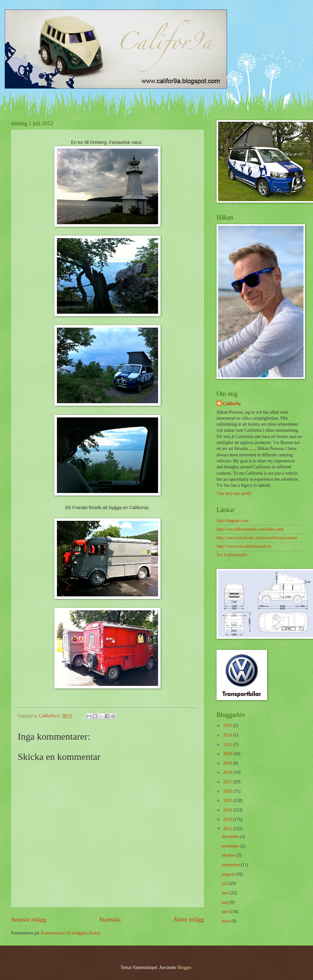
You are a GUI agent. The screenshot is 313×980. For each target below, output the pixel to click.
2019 (228, 763)
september (231, 865)
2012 (228, 829)
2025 (228, 726)
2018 (228, 772)
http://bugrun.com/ (233, 521)
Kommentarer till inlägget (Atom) (70, 933)
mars (227, 921)
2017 (228, 782)
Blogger (184, 968)
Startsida (110, 919)
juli (225, 883)
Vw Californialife (232, 555)
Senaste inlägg (29, 919)
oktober (229, 855)
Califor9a (232, 404)
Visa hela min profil (234, 493)
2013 (228, 820)
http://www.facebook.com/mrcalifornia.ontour (257, 538)
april (227, 912)
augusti (229, 874)
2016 (228, 791)
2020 (228, 754)
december (231, 837)
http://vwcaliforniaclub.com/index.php (250, 529)
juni (226, 893)
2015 (228, 801)
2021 (228, 745)
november (231, 846)
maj (226, 902)
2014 (228, 810)
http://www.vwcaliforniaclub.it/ (244, 546)
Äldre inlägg (189, 919)
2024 (228, 735)
